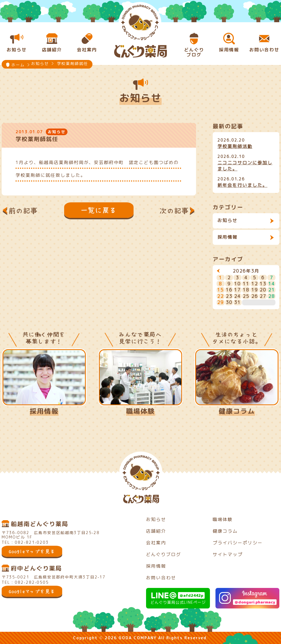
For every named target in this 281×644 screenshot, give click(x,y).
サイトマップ (228, 554)
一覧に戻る (99, 210)
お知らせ (227, 220)
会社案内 (156, 543)
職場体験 (140, 411)
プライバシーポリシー (238, 543)
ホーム (18, 65)
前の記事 (23, 211)
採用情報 (227, 237)
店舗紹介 (156, 531)
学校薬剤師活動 (235, 146)
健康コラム (237, 411)
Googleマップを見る (32, 551)
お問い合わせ (161, 578)
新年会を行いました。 (242, 185)
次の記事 (174, 211)
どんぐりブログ (164, 554)
